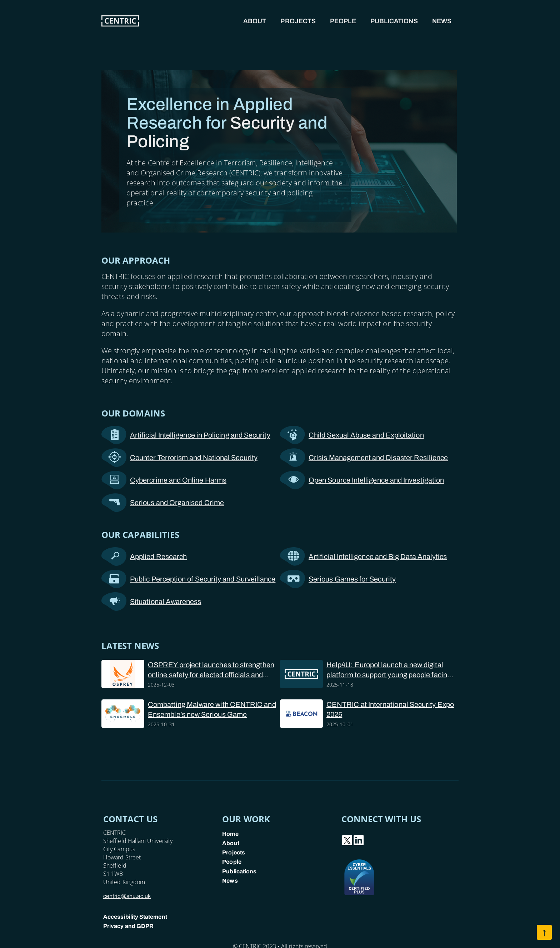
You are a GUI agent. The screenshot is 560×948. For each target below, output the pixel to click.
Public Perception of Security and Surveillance (188, 579)
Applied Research (144, 557)
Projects (298, 21)
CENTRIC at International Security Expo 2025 (390, 709)
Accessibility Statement (135, 917)
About (255, 21)
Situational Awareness (151, 602)
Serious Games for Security (338, 579)
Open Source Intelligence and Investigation (362, 480)
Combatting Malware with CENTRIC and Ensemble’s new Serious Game (212, 709)
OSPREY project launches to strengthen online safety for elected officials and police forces (211, 670)
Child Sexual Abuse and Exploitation (352, 435)
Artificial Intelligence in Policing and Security (186, 435)
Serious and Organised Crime (163, 503)
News (442, 21)
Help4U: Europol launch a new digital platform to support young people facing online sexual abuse (389, 670)
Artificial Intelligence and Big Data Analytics (363, 557)
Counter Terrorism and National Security (179, 458)
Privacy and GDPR (128, 926)
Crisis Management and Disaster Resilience (364, 458)
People (343, 21)
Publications (394, 21)
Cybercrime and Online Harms (164, 480)
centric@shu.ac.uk (127, 896)
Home (230, 834)
